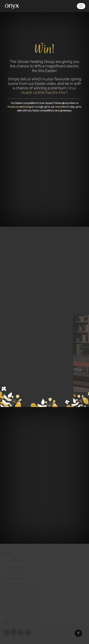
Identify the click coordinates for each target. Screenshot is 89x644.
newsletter (61, 107)
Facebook (13, 107)
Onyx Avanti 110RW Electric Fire (49, 90)
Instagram (30, 107)
